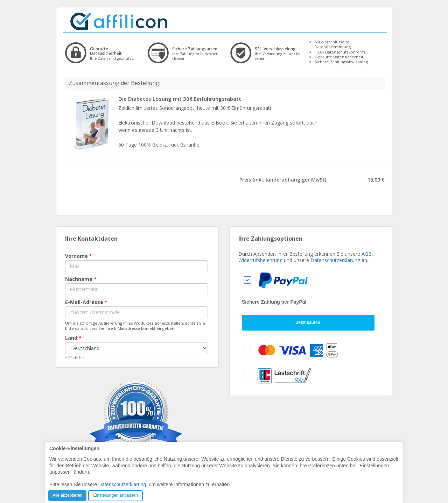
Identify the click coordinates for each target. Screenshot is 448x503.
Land (73, 338)
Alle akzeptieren (67, 495)
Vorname (79, 256)
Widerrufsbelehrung (260, 260)
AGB (367, 254)
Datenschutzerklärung (335, 260)
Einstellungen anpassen (115, 495)
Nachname (81, 279)
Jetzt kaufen (308, 323)
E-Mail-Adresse (86, 302)
